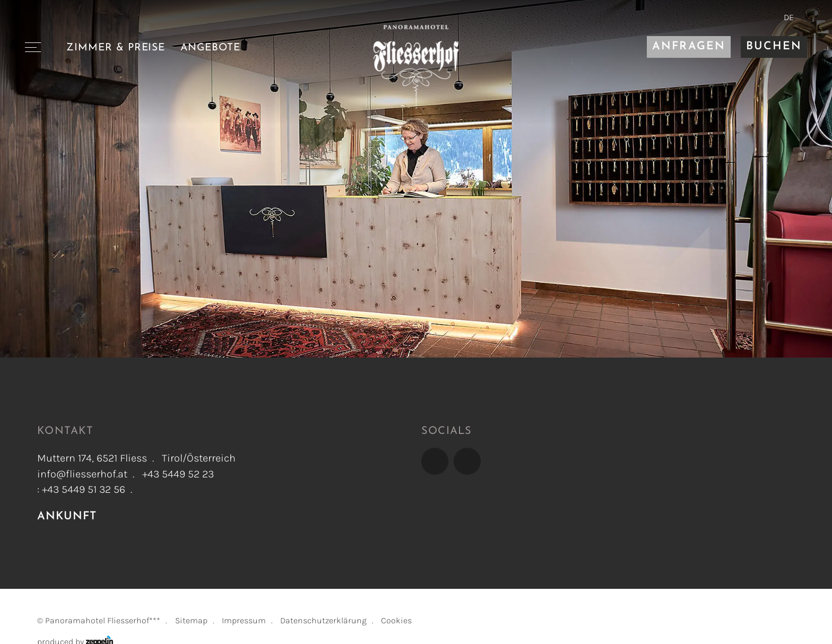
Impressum (244, 621)
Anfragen (688, 47)
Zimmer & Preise (116, 48)
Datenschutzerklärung (323, 621)
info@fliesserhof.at (82, 474)
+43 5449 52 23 (178, 474)
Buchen (774, 47)
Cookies (396, 621)
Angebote (210, 48)
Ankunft (67, 517)
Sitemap (191, 621)
